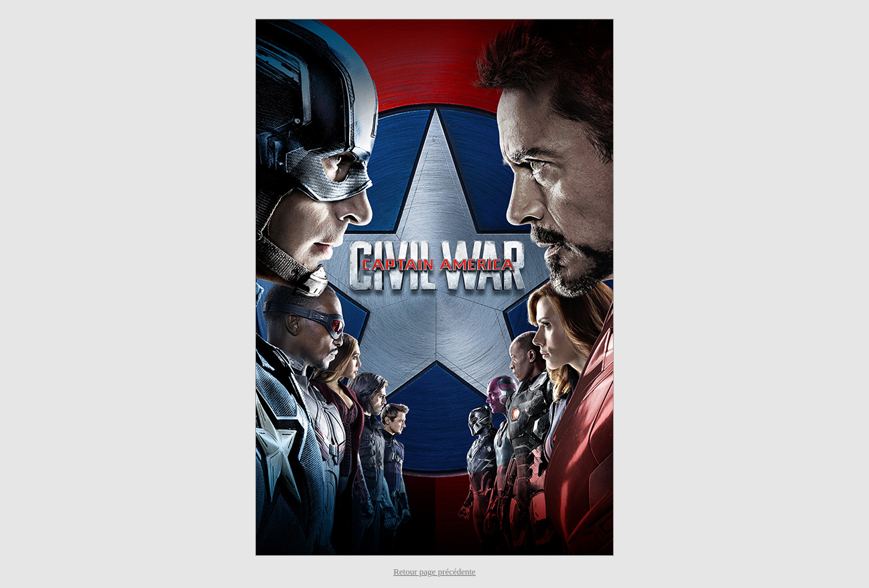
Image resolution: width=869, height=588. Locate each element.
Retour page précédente (434, 572)
